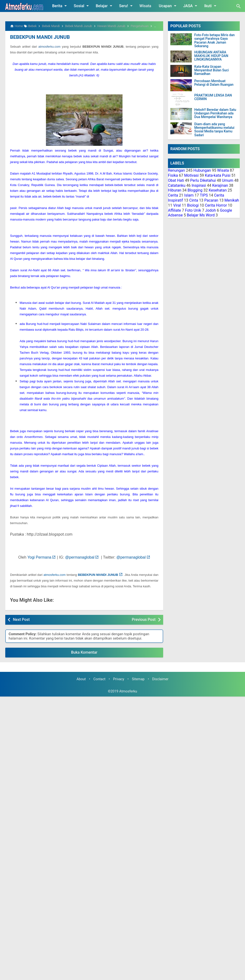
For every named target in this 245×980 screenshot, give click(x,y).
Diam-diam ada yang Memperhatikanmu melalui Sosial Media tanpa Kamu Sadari (214, 130)
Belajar (105, 6)
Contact (99, 679)
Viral (177, 205)
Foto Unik (193, 210)
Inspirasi (199, 185)
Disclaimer (160, 679)
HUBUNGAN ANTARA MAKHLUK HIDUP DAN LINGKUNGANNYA (211, 56)
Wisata (145, 6)
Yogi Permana (39, 557)
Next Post (21, 619)
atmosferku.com (49, 46)
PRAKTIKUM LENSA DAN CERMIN (213, 97)
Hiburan (175, 190)
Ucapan (168, 6)
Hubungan (202, 170)
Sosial (82, 6)
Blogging (195, 190)
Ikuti (211, 6)
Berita (60, 6)
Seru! (127, 6)
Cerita (173, 195)
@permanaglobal (80, 557)
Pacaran (211, 200)
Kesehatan (218, 190)
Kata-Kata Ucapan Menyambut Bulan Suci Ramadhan (212, 70)
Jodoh (210, 210)
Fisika (173, 175)
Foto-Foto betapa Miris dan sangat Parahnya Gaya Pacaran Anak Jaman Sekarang (214, 41)
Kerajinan (220, 185)
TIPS (204, 195)
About (81, 679)
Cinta (194, 200)
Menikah (232, 200)
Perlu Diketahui (203, 180)
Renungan (176, 170)
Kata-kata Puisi (218, 175)
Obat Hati (176, 180)
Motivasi (192, 175)
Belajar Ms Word (201, 215)
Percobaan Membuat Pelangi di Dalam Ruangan (214, 83)
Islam (189, 195)
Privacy (119, 679)
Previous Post (144, 619)
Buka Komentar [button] (84, 652)
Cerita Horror (216, 205)
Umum (228, 180)
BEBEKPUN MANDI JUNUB (39, 37)
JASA (191, 6)
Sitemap (138, 679)
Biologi (193, 205)
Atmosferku (128, 691)
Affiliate (174, 210)
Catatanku (177, 185)
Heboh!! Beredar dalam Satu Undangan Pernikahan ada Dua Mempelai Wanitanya (215, 113)
